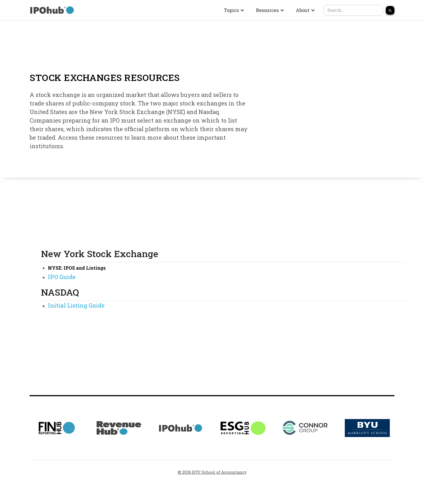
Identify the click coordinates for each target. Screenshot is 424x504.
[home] (52, 10)
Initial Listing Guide (76, 305)
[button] (234, 10)
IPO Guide (62, 277)
